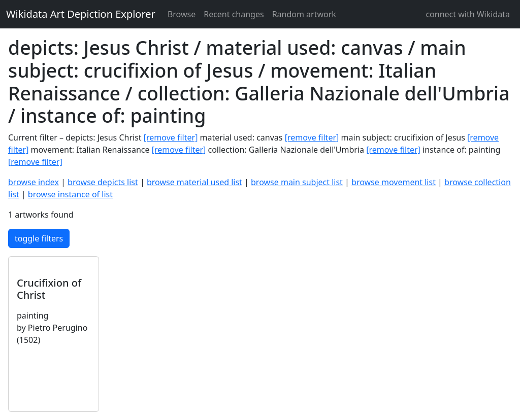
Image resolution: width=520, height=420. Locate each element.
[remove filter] (171, 137)
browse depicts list (103, 182)
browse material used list (194, 182)
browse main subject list (297, 182)
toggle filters (39, 238)
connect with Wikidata (468, 14)
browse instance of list (70, 194)
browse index (34, 182)
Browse (182, 14)
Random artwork (304, 14)
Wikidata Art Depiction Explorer (81, 14)
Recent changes (234, 14)
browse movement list (394, 182)
